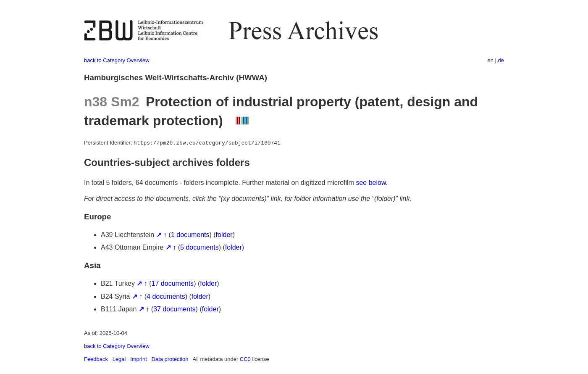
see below (371, 183)
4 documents (166, 296)
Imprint (139, 359)
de (501, 60)
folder (224, 235)
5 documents (199, 247)
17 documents (173, 283)
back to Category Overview (117, 60)
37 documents (175, 309)
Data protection (170, 359)
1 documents (190, 235)
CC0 (245, 359)
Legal (119, 359)
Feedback (96, 359)
